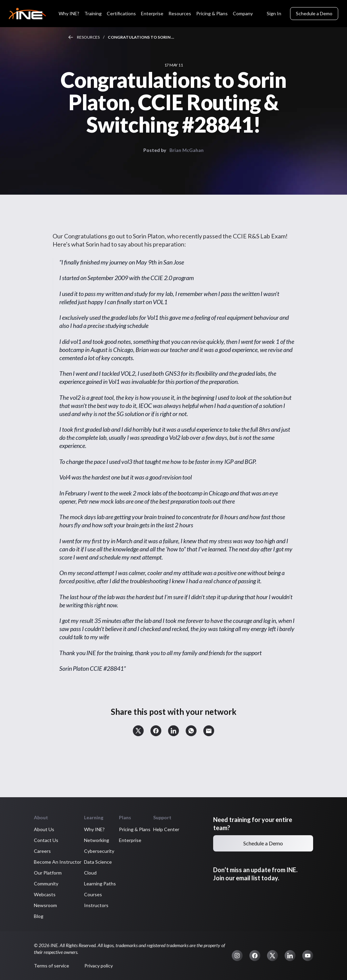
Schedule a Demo (314, 13)
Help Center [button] (166, 829)
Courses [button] (93, 894)
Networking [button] (97, 840)
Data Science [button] (98, 862)
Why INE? (69, 13)
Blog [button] (39, 916)
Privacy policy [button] (99, 966)
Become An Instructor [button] (58, 862)
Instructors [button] (96, 905)
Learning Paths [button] (100, 884)
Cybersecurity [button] (99, 851)
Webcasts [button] (45, 894)
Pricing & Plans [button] (135, 829)
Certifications (121, 13)
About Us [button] (44, 829)
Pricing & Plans (212, 13)
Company (243, 13)
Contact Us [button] (46, 840)
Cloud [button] (90, 873)
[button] (138, 731)
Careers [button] (42, 851)
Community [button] (46, 884)
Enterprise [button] (130, 840)
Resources (180, 13)
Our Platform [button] (48, 873)
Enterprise (152, 13)
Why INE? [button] (94, 829)
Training (93, 13)
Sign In (274, 13)
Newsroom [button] (45, 905)
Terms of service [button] (52, 966)
